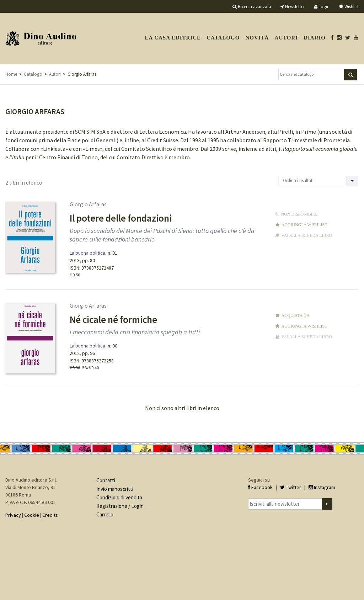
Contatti (106, 480)
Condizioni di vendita (119, 497)
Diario (315, 38)
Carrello (105, 514)
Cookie (32, 515)
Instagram (322, 487)
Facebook (260, 487)
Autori (286, 38)
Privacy (13, 515)
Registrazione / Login (120, 506)
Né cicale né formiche (113, 319)
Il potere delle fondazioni (121, 218)
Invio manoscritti (115, 489)
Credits (50, 515)
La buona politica (87, 253)
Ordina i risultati (298, 180)
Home (11, 74)
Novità (257, 38)
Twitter (291, 487)
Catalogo (223, 38)
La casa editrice (173, 38)
